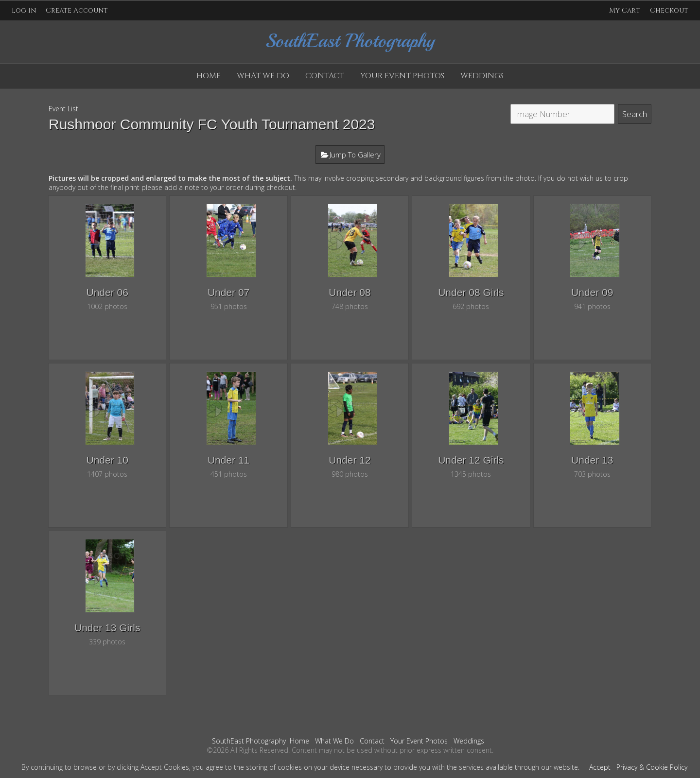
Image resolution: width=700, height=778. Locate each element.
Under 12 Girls (471, 460)
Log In (24, 10)
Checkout (669, 10)
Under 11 (228, 460)
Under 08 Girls (471, 292)
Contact (325, 76)
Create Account (77, 10)
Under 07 (228, 292)
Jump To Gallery (355, 155)
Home (209, 76)
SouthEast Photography (249, 741)
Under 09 (592, 292)
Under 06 (107, 292)
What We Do (263, 76)
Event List (63, 109)
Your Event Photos (402, 76)
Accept (600, 767)
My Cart (626, 10)
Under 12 (350, 460)
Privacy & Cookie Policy (652, 767)
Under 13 (592, 460)
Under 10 (107, 460)
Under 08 (350, 292)
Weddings (482, 76)
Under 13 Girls (107, 628)
